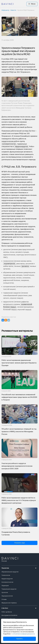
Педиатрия (5, 586)
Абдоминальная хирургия (10, 572)
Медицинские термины (9, 603)
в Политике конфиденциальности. (24, 634)
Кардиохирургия (7, 579)
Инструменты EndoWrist (9, 615)
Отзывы (4, 599)
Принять (19, 639)
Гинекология (6, 575)
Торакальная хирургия (9, 589)
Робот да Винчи (7, 612)
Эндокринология (7, 596)
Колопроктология (7, 582)
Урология (5, 593)
